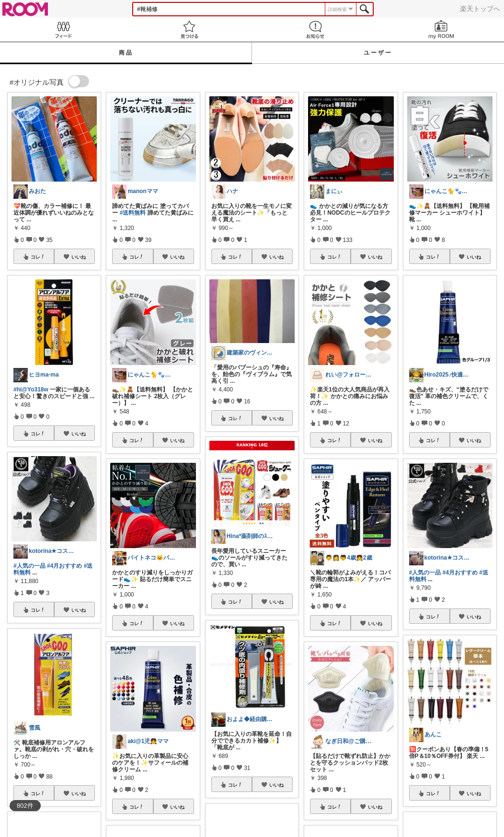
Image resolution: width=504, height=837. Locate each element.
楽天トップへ (480, 9)
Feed (63, 29)
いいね (79, 257)
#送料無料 (133, 213)
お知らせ (315, 29)
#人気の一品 (29, 566)
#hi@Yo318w (31, 390)
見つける (189, 29)
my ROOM (441, 29)
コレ (38, 257)
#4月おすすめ (64, 566)
